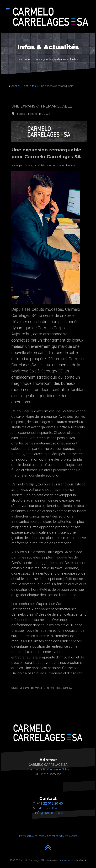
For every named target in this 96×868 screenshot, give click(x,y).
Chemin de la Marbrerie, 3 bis (48, 769)
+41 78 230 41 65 (50, 808)
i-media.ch (68, 860)
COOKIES (73, 836)
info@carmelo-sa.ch (50, 813)
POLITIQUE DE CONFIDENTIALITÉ (53, 836)
